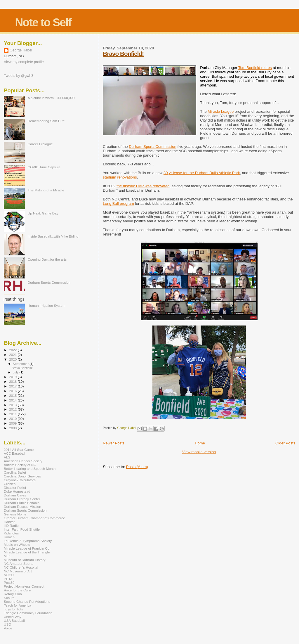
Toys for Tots (13, 609)
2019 (13, 377)
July (16, 372)
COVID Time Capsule (44, 167)
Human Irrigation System (47, 305)
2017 (13, 386)
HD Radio (11, 526)
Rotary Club (13, 594)
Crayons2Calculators (20, 480)
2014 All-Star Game (19, 450)
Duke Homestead (17, 491)
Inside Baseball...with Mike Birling (53, 236)
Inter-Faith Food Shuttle (22, 529)
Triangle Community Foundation (28, 613)
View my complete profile (24, 62)
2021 (13, 355)
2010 (13, 419)
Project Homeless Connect (24, 586)
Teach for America (18, 605)
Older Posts (285, 443)
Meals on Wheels (17, 545)
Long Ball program (118, 204)
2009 (13, 423)
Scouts (9, 598)
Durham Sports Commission (153, 147)
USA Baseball (14, 620)
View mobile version (199, 452)
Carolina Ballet (15, 472)
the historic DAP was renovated (143, 186)
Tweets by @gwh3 (19, 76)
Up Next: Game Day (43, 213)
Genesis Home (15, 514)
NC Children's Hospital (21, 567)
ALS (7, 457)
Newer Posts (114, 443)
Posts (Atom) (137, 467)
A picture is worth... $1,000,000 (51, 98)
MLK (7, 556)
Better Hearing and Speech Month (30, 469)
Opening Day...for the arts (47, 259)
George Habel (21, 50)
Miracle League (221, 111)
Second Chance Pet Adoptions (27, 601)
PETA (8, 579)
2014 (13, 400)
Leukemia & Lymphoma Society (28, 541)
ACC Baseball (14, 453)
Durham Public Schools (22, 503)
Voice (8, 628)
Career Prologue (40, 144)
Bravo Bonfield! (123, 54)
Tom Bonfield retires (255, 68)
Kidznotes (11, 533)
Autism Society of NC (20, 465)
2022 (13, 350)
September (21, 364)
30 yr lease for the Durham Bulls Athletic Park (202, 173)
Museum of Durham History (25, 560)
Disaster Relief (15, 488)
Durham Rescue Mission (22, 507)
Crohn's (10, 484)
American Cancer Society (23, 461)
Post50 (9, 582)
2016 (13, 391)
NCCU (9, 575)
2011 (13, 414)
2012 (13, 409)
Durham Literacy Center (22, 499)
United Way (13, 617)
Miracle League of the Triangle (27, 552)
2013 (13, 405)
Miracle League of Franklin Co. (27, 548)
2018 (13, 381)
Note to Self (43, 22)
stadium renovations (120, 177)
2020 (13, 359)
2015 (13, 395)
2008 (13, 428)
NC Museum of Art (18, 571)
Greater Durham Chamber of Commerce (34, 518)
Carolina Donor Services (22, 476)
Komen (9, 537)
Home (200, 443)
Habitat (9, 522)
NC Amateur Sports (19, 563)
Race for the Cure (17, 590)
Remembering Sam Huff (46, 121)
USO (7, 624)
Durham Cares (15, 495)
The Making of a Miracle (46, 190)
